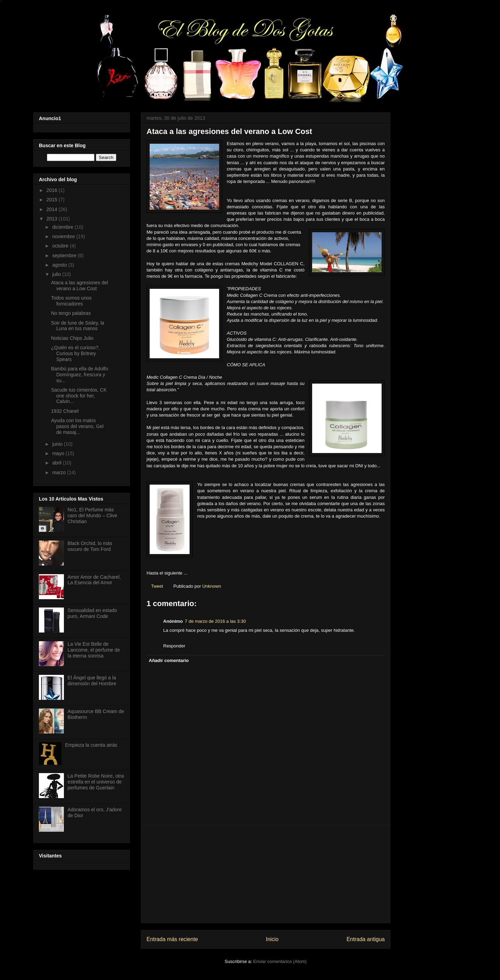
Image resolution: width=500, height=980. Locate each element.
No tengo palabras (71, 313)
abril (57, 463)
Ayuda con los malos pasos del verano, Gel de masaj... (77, 426)
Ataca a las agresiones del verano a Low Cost (80, 286)
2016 (53, 190)
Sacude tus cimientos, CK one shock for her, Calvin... (79, 396)
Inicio (272, 939)
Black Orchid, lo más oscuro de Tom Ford (90, 546)
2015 (53, 200)
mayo (59, 453)
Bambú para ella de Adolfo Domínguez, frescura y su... (80, 375)
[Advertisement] (266, 874)
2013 (53, 219)
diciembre (63, 227)
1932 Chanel (65, 411)
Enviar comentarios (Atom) (280, 961)
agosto (60, 265)
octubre (61, 246)
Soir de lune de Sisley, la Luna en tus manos (78, 326)
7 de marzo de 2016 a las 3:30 (215, 621)
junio (58, 444)
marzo (60, 472)
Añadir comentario (169, 660)
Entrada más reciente (172, 939)
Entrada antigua (366, 939)
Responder (174, 646)
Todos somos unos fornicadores (71, 301)
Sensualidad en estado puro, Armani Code (92, 613)
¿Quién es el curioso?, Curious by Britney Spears (75, 353)
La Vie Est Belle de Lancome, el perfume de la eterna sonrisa (94, 650)
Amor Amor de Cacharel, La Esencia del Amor (94, 580)
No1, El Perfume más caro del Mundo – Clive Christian (93, 516)
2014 (53, 209)
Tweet (157, 586)
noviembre (64, 236)
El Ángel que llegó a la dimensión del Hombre (92, 681)
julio (57, 274)
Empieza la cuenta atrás (91, 745)
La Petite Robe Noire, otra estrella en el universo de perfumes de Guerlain (96, 782)
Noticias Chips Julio (72, 338)
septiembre (65, 256)
